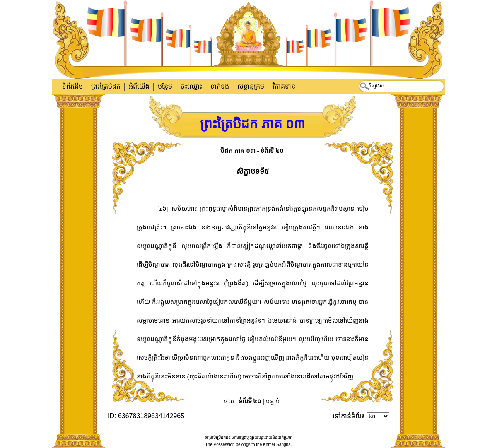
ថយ (229, 401)
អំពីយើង (139, 86)
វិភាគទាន (284, 86)
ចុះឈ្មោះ (191, 86)
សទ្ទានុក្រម (251, 86)
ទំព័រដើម (72, 86)
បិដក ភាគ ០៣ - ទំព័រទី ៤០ (252, 151)
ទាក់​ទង (220, 86)
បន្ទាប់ (273, 401)
